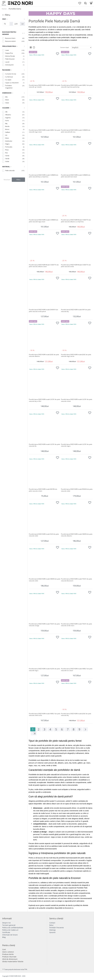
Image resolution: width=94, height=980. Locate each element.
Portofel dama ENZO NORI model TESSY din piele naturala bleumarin (77, 580)
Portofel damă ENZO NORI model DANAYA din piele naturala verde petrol (44, 311)
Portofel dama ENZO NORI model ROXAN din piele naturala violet (77, 490)
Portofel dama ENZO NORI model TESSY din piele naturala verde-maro (77, 625)
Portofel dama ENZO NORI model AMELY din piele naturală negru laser (45, 131)
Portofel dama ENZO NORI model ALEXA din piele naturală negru (45, 670)
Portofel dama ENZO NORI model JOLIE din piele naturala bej (76, 715)
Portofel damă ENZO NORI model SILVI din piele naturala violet (44, 535)
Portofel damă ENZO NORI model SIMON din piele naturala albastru (77, 535)
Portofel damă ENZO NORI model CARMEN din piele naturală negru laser (44, 221)
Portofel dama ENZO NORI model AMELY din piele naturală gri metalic (45, 86)
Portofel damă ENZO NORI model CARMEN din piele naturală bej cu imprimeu (44, 176)
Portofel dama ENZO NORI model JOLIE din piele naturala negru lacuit (76, 356)
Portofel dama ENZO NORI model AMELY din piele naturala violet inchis (45, 715)
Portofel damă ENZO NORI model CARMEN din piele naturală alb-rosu (76, 131)
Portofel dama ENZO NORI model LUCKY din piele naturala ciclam (77, 400)
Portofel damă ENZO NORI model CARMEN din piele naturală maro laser (76, 176)
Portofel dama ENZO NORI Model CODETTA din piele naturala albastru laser (44, 266)
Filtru (18, 180)
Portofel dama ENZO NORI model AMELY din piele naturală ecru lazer (77, 670)
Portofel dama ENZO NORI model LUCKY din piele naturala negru (77, 445)
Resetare (7, 180)
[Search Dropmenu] (85, 3)
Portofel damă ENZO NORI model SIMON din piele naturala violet (45, 580)
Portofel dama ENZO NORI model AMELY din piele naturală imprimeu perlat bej (77, 86)
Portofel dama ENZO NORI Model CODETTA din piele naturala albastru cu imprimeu (76, 221)
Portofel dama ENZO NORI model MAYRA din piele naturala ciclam (43, 490)
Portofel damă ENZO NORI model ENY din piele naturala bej (76, 311)
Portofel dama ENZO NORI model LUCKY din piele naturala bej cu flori (45, 400)
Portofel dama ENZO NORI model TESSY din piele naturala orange (45, 625)
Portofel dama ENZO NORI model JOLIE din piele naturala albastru (44, 356)
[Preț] (6, 24)
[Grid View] (31, 47)
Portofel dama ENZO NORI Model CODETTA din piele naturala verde (76, 266)
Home (4, 9)
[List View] (34, 47)
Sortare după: (65, 47)
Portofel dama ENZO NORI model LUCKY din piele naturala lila (45, 445)
